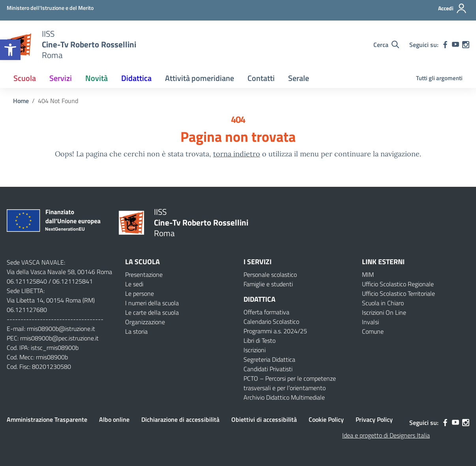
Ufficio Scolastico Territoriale (398, 293)
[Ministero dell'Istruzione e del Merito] (50, 8)
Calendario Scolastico (271, 321)
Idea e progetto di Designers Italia (386, 435)
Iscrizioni (255, 350)
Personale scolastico (270, 274)
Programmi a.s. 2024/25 (275, 331)
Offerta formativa (266, 312)
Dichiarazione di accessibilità (180, 419)
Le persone (140, 293)
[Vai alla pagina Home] (21, 101)
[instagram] (466, 45)
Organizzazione (145, 322)
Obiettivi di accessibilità (264, 419)
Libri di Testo (260, 340)
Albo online (114, 419)
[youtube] (455, 45)
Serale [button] (299, 78)
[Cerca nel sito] (386, 45)
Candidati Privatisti (268, 369)
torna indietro (237, 154)
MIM (368, 274)
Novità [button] (97, 78)
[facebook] (445, 45)
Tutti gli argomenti (439, 78)
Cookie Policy (326, 419)
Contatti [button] (261, 78)
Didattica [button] (136, 78)
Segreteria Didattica (269, 359)
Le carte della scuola (152, 312)
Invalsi (370, 322)
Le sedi (134, 284)
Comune (373, 331)
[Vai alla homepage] (89, 44)
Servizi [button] (61, 78)
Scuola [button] (25, 78)
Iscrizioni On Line (384, 312)
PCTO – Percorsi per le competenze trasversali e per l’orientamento (290, 383)
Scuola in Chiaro (383, 303)
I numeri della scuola (152, 303)
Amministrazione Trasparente (47, 419)
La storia (136, 331)
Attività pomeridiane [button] (200, 78)
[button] (10, 50)
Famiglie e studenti (268, 284)
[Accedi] (453, 8)
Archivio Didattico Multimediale (284, 397)
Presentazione (144, 274)
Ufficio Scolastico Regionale (398, 284)
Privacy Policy (374, 419)
